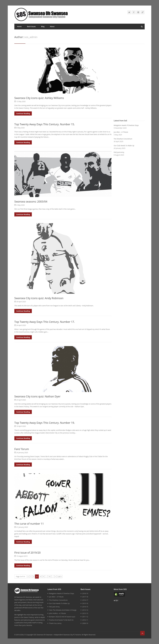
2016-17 (85, 600)
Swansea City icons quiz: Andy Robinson (39, 298)
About (52, 26)
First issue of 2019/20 (27, 553)
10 (49, 577)
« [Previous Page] (28, 577)
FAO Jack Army (119, 152)
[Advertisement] (129, 83)
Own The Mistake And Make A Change (63, 610)
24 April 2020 (21, 325)
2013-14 (85, 610)
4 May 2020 (20, 205)
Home (19, 26)
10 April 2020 (21, 426)
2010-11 (85, 620)
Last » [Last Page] (60, 577)
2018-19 (85, 593)
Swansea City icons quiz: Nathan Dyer (37, 396)
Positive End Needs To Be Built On (61, 620)
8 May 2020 (20, 128)
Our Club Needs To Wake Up (124, 146)
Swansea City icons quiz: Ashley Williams (39, 98)
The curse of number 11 (29, 524)
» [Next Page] (55, 577)
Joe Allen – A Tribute (121, 132)
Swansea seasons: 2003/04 (31, 201)
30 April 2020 (21, 302)
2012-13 (85, 613)
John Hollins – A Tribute (57, 613)
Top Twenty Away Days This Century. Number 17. (45, 322)
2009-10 (85, 623)
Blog (43, 26)
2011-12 (85, 617)
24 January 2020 (22, 452)
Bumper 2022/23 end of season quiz (62, 617)
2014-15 (85, 607)
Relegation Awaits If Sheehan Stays (126, 125)
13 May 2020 (21, 101)
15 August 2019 (22, 556)
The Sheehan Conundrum (123, 139)
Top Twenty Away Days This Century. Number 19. (45, 423)
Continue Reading (23, 113)
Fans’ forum (22, 449)
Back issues (31, 26)
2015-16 (85, 603)
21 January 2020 (22, 527)
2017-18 (85, 597)
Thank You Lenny (55, 623)
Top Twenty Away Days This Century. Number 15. (45, 124)
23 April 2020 (21, 400)
